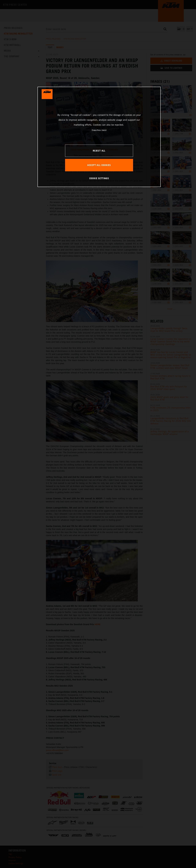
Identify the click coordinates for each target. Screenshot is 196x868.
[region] (99, 137)
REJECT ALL (99, 151)
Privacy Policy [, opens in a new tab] (96, 130)
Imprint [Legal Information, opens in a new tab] (104, 130)
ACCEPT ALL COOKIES (99, 165)
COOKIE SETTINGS (99, 178)
